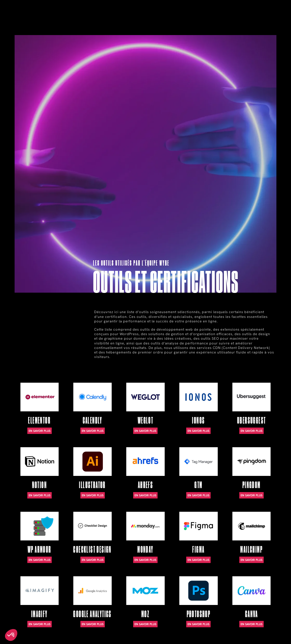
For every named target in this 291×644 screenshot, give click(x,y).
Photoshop (199, 614)
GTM (198, 485)
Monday (145, 550)
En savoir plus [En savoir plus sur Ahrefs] (145, 495)
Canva (252, 614)
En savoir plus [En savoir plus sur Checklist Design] (93, 560)
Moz (146, 614)
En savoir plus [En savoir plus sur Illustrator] (93, 495)
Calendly (93, 421)
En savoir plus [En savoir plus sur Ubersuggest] (251, 431)
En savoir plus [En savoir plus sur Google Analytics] (93, 624)
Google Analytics (92, 614)
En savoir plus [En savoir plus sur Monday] (145, 560)
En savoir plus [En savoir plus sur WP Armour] (40, 560)
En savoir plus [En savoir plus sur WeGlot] (145, 431)
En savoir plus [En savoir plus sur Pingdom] (251, 495)
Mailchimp (251, 550)
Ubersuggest (251, 421)
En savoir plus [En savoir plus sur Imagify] (40, 624)
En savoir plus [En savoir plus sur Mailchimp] (251, 560)
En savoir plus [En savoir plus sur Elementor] (40, 431)
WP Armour (40, 550)
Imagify (40, 614)
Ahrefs (146, 485)
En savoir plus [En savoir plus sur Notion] (40, 495)
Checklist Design (92, 550)
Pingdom (252, 485)
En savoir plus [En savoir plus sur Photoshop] (198, 624)
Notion (40, 485)
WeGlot (146, 421)
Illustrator (92, 485)
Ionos (198, 421)
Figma (198, 550)
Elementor (39, 421)
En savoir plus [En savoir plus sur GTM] (198, 495)
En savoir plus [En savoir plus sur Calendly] (93, 431)
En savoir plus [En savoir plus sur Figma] (198, 560)
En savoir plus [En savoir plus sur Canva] (251, 624)
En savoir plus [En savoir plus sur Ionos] (198, 431)
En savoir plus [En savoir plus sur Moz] (145, 624)
